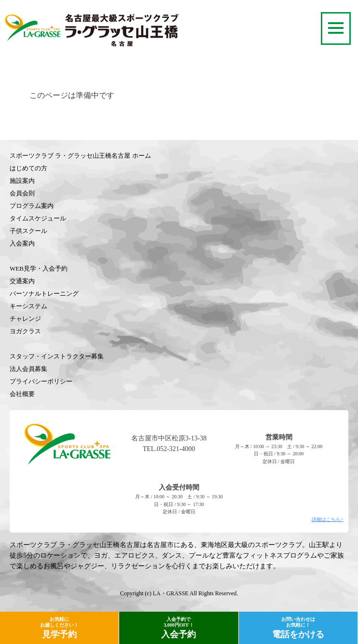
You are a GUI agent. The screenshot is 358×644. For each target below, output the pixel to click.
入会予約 (179, 628)
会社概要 (22, 394)
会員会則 (22, 193)
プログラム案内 (32, 206)
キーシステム (28, 306)
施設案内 (22, 181)
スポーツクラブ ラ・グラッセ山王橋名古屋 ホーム (80, 156)
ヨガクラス (25, 331)
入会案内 (22, 243)
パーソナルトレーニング (44, 294)
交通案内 (22, 281)
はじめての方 (28, 168)
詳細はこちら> (328, 519)
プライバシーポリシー (41, 381)
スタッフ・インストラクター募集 (57, 356)
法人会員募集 (28, 369)
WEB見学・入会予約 (39, 268)
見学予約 (59, 628)
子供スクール (28, 231)
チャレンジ (25, 319)
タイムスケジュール (38, 218)
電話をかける (298, 628)
